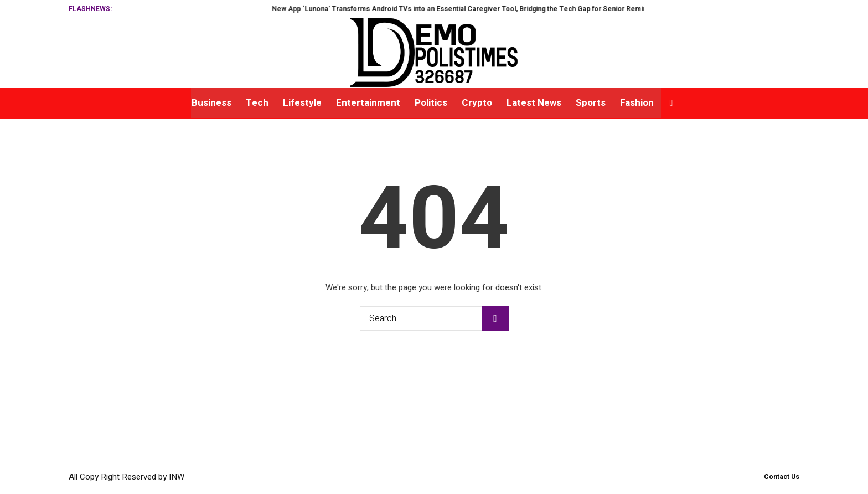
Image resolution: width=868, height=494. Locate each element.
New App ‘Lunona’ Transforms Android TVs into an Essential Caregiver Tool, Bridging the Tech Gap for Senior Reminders (483, 9)
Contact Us (782, 477)
